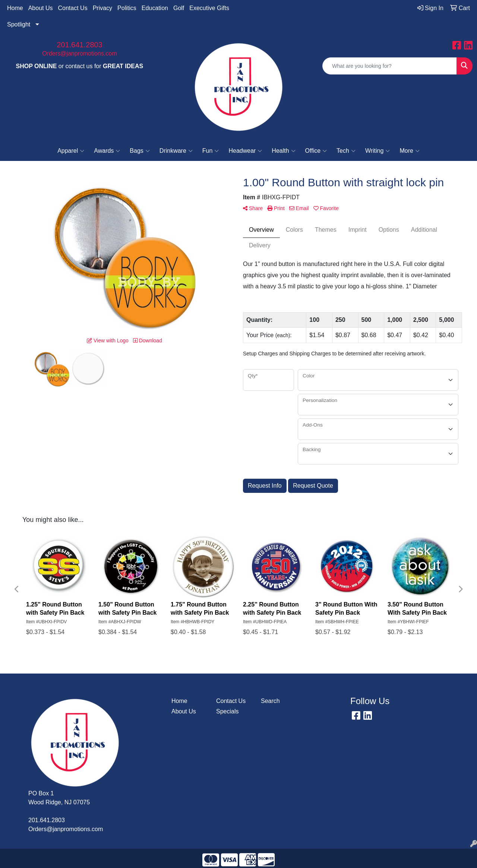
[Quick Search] (390, 66)
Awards (107, 151)
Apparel (71, 151)
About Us (41, 8)
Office (316, 151)
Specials (227, 711)
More (409, 151)
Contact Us (73, 8)
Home (15, 8)
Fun (211, 151)
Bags (140, 151)
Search (270, 701)
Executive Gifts (209, 8)
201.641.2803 (79, 45)
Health (283, 151)
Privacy (102, 8)
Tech (346, 151)
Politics (127, 8)
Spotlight (19, 24)
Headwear (245, 151)
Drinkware (176, 151)
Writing (378, 151)
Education (155, 8)
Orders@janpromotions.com (79, 53)
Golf (179, 8)
